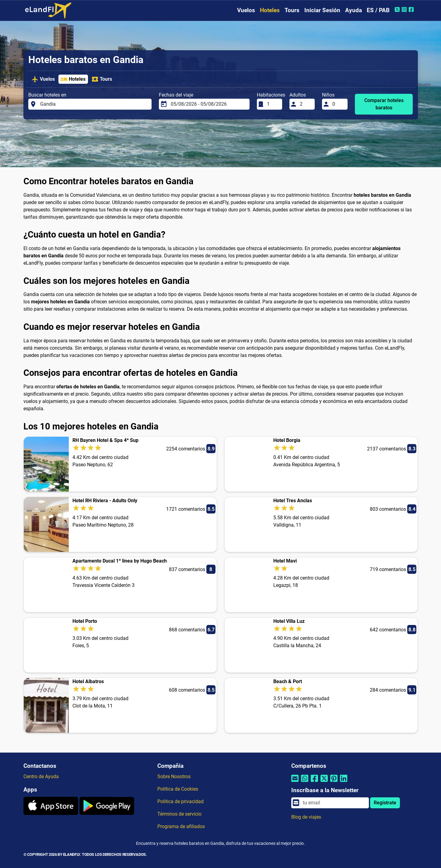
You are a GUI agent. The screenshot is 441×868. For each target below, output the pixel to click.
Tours (292, 10)
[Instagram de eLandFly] (405, 9)
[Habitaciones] (273, 104)
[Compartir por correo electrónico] (295, 782)
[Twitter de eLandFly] (398, 9)
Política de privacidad (180, 801)
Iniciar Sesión (322, 10)
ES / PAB (378, 10)
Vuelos (246, 10)
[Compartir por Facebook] (314, 782)
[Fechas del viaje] (208, 104)
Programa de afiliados (181, 826)
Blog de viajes (306, 817)
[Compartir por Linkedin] (344, 782)
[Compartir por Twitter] (324, 782)
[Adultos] (306, 104)
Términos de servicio (179, 814)
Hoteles (270, 10)
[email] (334, 803)
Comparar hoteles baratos (384, 104)
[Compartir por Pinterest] (334, 782)
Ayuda (353, 10)
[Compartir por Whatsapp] (305, 782)
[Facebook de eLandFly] (412, 9)
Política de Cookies (178, 789)
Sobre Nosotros (174, 776)
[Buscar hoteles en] (94, 104)
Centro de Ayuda (41, 776)
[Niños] (338, 104)
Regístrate (385, 803)
